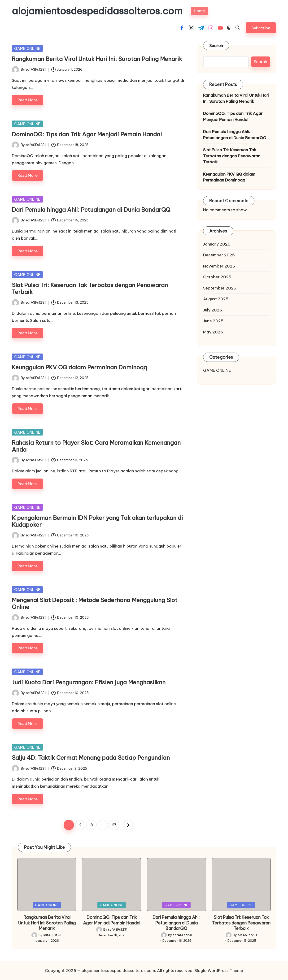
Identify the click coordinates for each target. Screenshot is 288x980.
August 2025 (216, 299)
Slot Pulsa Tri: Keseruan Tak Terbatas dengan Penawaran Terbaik (90, 288)
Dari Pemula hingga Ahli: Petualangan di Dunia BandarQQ (91, 210)
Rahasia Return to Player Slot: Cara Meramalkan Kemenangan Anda (96, 446)
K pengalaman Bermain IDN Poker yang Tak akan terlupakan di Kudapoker (97, 521)
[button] (261, 28)
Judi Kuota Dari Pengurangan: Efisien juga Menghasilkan (89, 682)
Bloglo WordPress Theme (219, 971)
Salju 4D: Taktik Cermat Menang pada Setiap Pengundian (91, 758)
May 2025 (213, 332)
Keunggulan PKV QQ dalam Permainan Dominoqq (79, 367)
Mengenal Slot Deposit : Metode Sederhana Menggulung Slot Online (95, 603)
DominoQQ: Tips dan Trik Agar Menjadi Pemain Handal (87, 134)
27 (114, 825)
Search (216, 46)
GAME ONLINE (27, 48)
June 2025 (213, 321)
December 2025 (219, 255)
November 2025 (219, 266)
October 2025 (217, 277)
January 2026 (217, 244)
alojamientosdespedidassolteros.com (97, 11)
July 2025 (213, 310)
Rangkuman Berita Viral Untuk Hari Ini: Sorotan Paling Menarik (97, 59)
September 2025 (220, 288)
